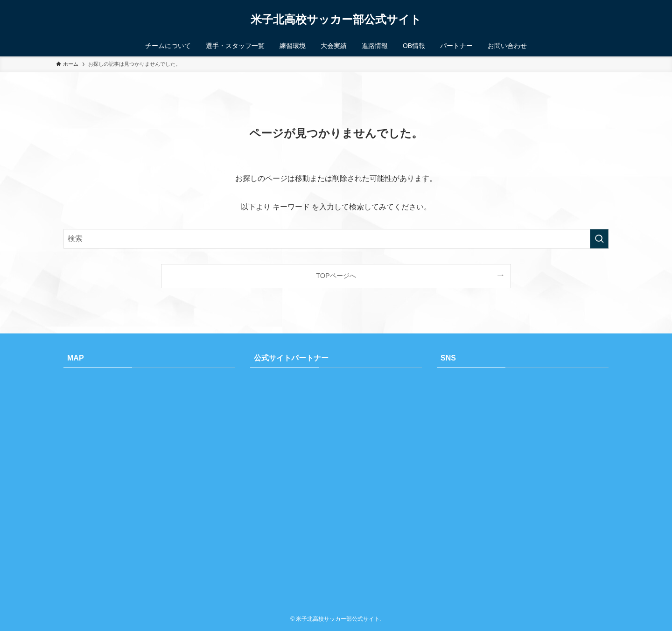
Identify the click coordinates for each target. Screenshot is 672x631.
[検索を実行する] (599, 239)
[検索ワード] (336, 239)
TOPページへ (336, 276)
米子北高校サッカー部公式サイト (336, 20)
